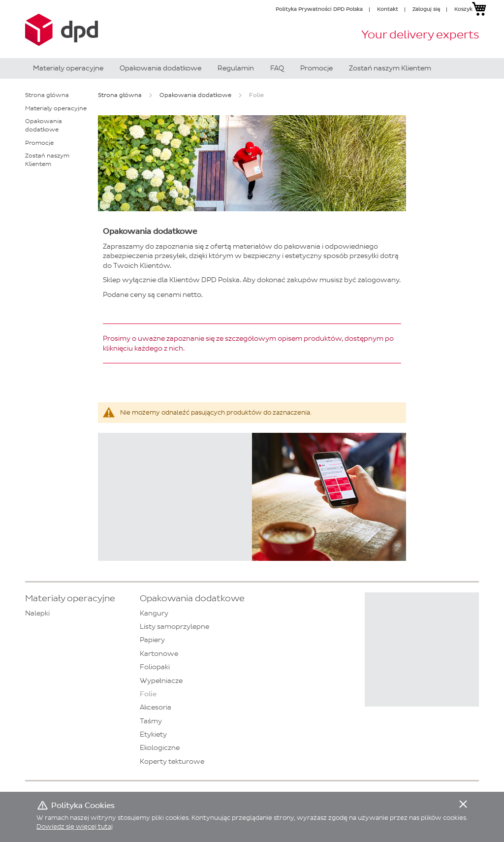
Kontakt (388, 9)
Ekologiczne (160, 748)
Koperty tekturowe (172, 761)
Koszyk (463, 9)
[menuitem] (68, 68)
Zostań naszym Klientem (47, 160)
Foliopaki (155, 667)
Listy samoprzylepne (174, 627)
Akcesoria (156, 707)
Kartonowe (159, 654)
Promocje (39, 143)
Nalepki (37, 613)
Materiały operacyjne (56, 108)
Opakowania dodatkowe (195, 95)
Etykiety (153, 734)
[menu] (252, 68)
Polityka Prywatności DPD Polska (319, 9)
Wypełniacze (161, 681)
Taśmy (151, 721)
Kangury (154, 613)
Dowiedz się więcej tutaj (75, 826)
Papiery (152, 640)
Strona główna (120, 95)
